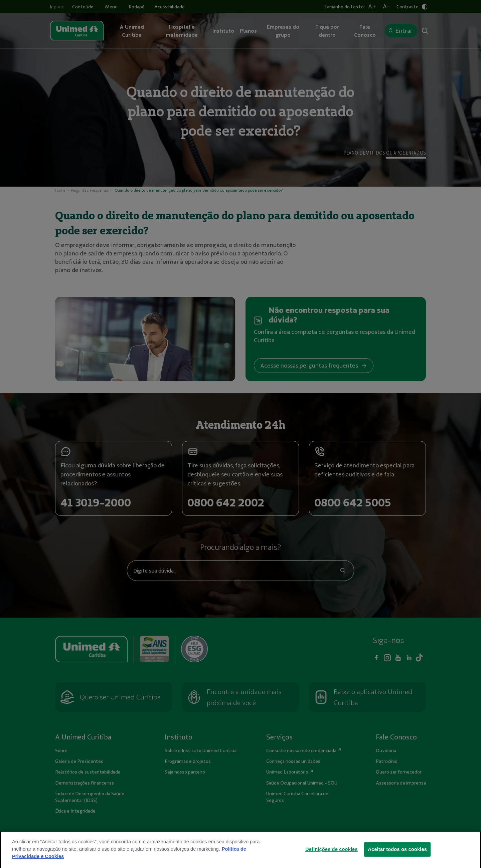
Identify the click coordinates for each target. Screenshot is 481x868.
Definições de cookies (332, 860)
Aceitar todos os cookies (397, 860)
